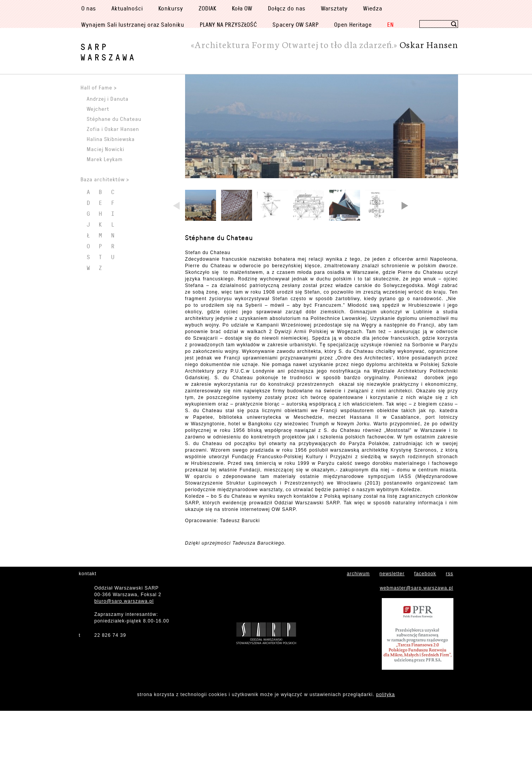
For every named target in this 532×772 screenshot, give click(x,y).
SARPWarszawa (108, 52)
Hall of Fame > (99, 87)
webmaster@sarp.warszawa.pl (417, 649)
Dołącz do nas (287, 8)
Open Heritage (353, 24)
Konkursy (171, 8)
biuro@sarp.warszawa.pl (124, 662)
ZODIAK (208, 8)
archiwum (358, 635)
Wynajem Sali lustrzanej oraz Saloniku (133, 24)
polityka (385, 756)
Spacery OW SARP (296, 24)
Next (404, 268)
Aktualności (127, 8)
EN (390, 24)
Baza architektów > (105, 179)
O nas (89, 8)
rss (450, 635)
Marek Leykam (105, 159)
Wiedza (373, 8)
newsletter (392, 635)
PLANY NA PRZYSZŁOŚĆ (228, 24)
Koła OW (242, 8)
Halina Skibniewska (111, 139)
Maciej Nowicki (106, 149)
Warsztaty (334, 8)
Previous (177, 268)
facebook (425, 635)
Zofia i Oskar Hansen (113, 129)
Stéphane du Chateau (219, 299)
